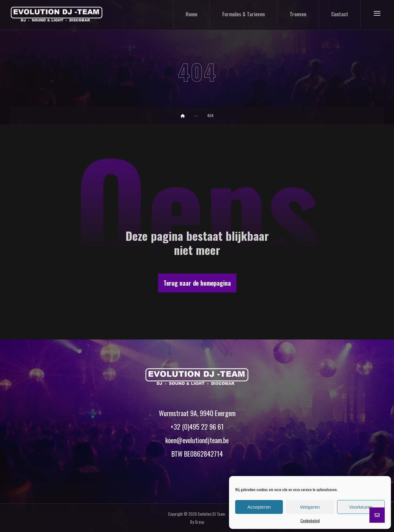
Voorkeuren (361, 507)
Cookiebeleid (310, 520)
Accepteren (259, 507)
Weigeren (310, 507)
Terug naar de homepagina (197, 283)
